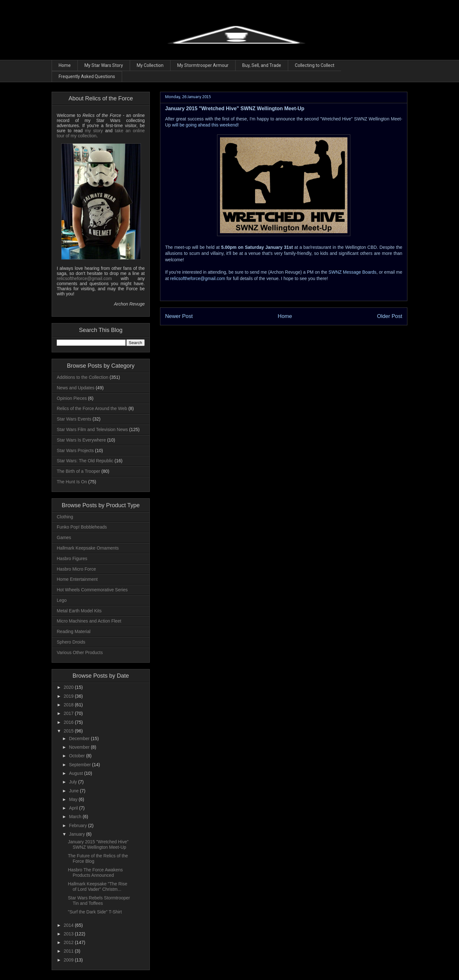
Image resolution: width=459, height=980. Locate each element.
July (73, 782)
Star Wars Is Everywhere (81, 440)
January (77, 834)
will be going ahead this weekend (205, 125)
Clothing (65, 517)
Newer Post (179, 316)
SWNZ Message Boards (353, 272)
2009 (69, 960)
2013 (69, 934)
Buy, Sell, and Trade (262, 65)
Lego (62, 600)
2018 (69, 705)
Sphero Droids (71, 642)
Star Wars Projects (75, 450)
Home (65, 65)
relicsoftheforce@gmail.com (198, 278)
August (76, 773)
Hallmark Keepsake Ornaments (88, 548)
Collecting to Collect (315, 65)
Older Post (390, 316)
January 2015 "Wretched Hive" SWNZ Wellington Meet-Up (98, 844)
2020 (69, 687)
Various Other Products (80, 652)
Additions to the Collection (83, 377)
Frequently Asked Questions (87, 76)
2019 (69, 696)
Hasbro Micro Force (76, 569)
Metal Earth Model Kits (79, 611)
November (80, 747)
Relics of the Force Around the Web (92, 408)
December (80, 739)
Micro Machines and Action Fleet (89, 621)
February (78, 825)
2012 (69, 942)
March (76, 817)
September (80, 765)
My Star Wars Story (104, 65)
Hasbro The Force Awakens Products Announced (95, 872)
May (74, 799)
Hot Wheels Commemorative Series (92, 590)
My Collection (150, 65)
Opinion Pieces (72, 398)
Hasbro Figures (72, 558)
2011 (69, 951)
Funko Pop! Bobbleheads (82, 527)
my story (94, 131)
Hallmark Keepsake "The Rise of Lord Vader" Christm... (98, 886)
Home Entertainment (77, 579)
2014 (69, 925)
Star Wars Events (74, 419)
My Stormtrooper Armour (203, 65)
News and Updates (76, 388)
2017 (69, 713)
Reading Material (74, 631)
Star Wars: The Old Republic (85, 461)
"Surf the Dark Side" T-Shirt (95, 912)
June (74, 791)
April (74, 808)
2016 (69, 722)
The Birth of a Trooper (78, 471)
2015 (69, 731)
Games (64, 537)
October (77, 756)
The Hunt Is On (72, 482)
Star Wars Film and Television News (92, 429)
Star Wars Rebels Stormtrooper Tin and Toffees (99, 901)
